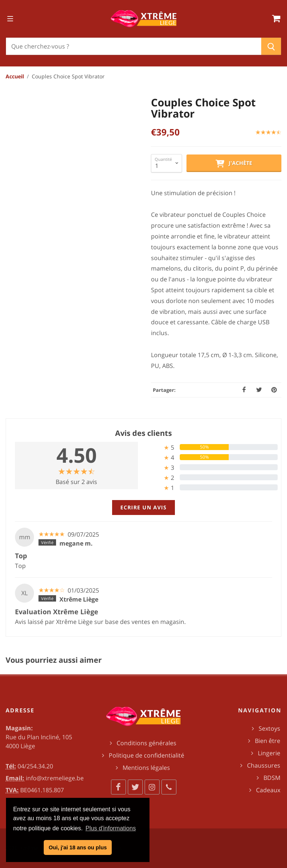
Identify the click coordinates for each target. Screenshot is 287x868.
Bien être (268, 741)
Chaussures (264, 765)
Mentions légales (146, 768)
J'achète (234, 163)
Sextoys (269, 728)
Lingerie (269, 753)
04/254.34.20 (35, 766)
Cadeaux (268, 790)
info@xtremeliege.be (55, 778)
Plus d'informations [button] (111, 828)
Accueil (15, 76)
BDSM (272, 778)
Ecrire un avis (143, 507)
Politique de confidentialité (146, 755)
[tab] (211, 447)
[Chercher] (134, 46)
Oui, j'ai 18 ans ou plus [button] (78, 847)
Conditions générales (146, 743)
